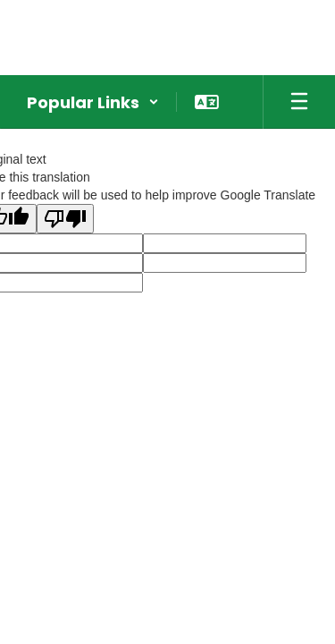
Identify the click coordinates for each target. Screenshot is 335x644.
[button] (93, 102)
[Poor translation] (65, 219)
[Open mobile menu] (299, 102)
